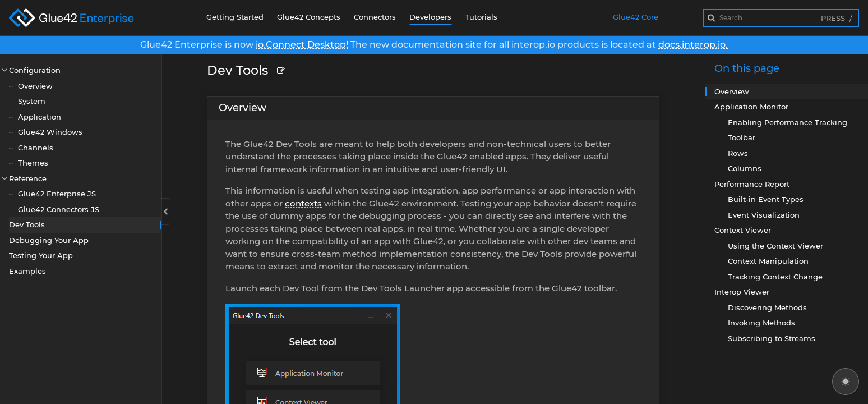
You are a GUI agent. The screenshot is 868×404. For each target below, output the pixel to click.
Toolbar (742, 137)
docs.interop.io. (693, 45)
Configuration (35, 70)
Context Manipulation (768, 261)
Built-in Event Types (766, 199)
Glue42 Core (636, 17)
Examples (27, 271)
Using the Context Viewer (775, 246)
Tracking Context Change (775, 277)
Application (40, 117)
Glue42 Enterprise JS (57, 194)
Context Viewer (743, 230)
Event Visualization (764, 215)
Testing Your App (41, 255)
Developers (430, 17)
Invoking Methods (761, 323)
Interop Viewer (742, 292)
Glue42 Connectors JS (59, 209)
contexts (303, 203)
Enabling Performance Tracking (788, 122)
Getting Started (235, 17)
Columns (745, 168)
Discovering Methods (767, 307)
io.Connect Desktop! (302, 45)
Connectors (375, 17)
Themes (33, 163)
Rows (738, 153)
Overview (35, 86)
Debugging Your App (49, 240)
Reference (28, 178)
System (32, 101)
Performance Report (752, 184)
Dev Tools (27, 224)
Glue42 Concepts (309, 17)
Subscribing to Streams (772, 338)
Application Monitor (751, 107)
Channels (36, 148)
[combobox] (781, 18)
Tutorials (481, 17)
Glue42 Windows (50, 132)
